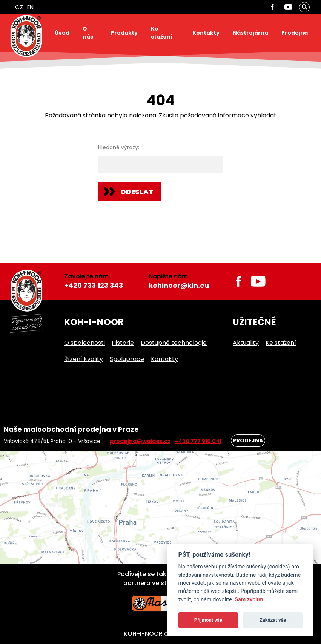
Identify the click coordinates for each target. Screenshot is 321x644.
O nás (88, 33)
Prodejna (295, 33)
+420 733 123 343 (94, 285)
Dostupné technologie (174, 343)
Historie (123, 343)
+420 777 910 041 (198, 441)
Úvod (62, 33)
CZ (19, 7)
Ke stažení (162, 33)
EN (30, 7)
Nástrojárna (250, 33)
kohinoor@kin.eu (179, 285)
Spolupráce (127, 359)
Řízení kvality (84, 359)
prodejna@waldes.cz (140, 441)
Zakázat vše (273, 620)
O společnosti (84, 343)
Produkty (124, 33)
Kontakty (206, 33)
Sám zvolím (249, 600)
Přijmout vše (208, 620)
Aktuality (246, 343)
